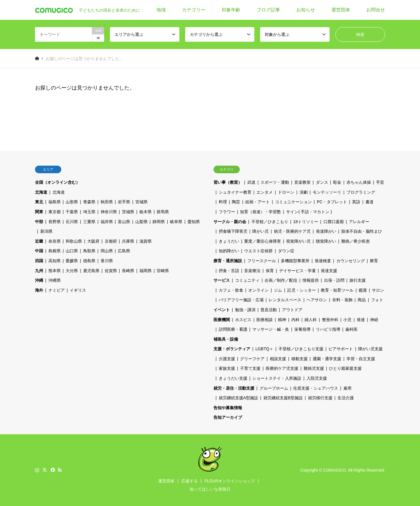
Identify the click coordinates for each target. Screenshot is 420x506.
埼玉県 (89, 212)
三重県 (89, 222)
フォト (377, 300)
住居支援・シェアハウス (316, 388)
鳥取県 (89, 251)
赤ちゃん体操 (359, 182)
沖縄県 (55, 280)
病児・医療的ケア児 (292, 231)
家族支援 (227, 368)
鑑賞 (363, 290)
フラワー (227, 212)
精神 (282, 320)
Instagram (37, 470)
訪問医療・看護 (233, 329)
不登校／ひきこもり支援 (301, 349)
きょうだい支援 (233, 378)
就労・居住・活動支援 (234, 388)
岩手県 (124, 202)
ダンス (322, 182)
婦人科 (311, 320)
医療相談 (265, 320)
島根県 (55, 251)
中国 (39, 251)
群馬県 (163, 212)
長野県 (55, 222)
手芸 (380, 182)
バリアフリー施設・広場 (241, 300)
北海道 (41, 192)
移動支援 (300, 359)
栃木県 (146, 212)
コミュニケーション (293, 202)
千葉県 (72, 212)
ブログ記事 (268, 10)
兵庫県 (128, 241)
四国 (39, 261)
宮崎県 (163, 271)
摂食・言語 (229, 271)
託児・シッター (302, 290)
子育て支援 (250, 368)
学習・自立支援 (361, 359)
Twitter (45, 470)
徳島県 (89, 261)
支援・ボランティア (232, 349)
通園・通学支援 (327, 359)
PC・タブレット (332, 202)
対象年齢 (231, 10)
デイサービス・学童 (297, 271)
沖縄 (39, 280)
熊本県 (55, 271)
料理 (223, 202)
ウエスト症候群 (258, 251)
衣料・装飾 (342, 300)
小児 (347, 320)
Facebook (52, 470)
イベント (222, 310)
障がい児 (260, 231)
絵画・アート (258, 202)
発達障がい (326, 231)
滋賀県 (146, 241)
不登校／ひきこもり (270, 222)
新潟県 (46, 231)
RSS (60, 470)
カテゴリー (194, 10)
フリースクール (262, 261)
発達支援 (329, 271)
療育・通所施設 (228, 261)
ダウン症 (286, 251)
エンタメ (265, 192)
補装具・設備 (226, 339)
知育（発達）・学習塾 (260, 212)
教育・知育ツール (337, 290)
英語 (356, 202)
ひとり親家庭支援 (345, 368)
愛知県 (194, 222)
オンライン (258, 290)
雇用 (347, 388)
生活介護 (346, 398)
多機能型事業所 (295, 261)
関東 (39, 212)
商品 (362, 300)
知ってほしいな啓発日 (210, 489)
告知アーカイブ (228, 417)
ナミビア (57, 290)
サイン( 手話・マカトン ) (309, 212)
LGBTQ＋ (264, 349)
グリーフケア (252, 359)
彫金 (337, 182)
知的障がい (229, 251)
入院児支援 (317, 378)
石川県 (72, 222)
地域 (161, 10)
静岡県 (159, 222)
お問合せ (376, 10)
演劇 (304, 192)
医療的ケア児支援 (282, 368)
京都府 (111, 241)
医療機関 (222, 320)
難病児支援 (314, 368)
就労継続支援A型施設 (238, 398)
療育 (374, 261)
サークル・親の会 (230, 222)
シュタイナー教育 (235, 192)
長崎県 (128, 271)
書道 (370, 202)
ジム (278, 290)
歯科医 (351, 329)
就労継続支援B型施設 (283, 398)
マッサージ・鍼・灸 (271, 329)
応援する (190, 481)
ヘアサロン (317, 300)
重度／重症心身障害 (262, 241)
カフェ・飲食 (231, 290)
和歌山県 (74, 241)
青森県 (89, 202)
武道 (251, 182)
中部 (39, 222)
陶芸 (236, 202)
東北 (39, 202)
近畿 (39, 241)
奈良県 (55, 241)
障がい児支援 (370, 349)
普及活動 (269, 310)
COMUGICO (335, 470)
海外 (39, 290)
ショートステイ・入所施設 (277, 378)
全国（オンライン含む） (57, 182)
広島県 (124, 251)
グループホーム (274, 388)
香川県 (107, 261)
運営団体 (341, 10)
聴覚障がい (326, 241)
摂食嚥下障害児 (233, 231)
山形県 (72, 202)
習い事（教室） (228, 182)
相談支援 (278, 359)
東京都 (55, 212)
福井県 (107, 222)
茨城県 (128, 212)
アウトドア (292, 310)
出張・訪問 (334, 280)
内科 (295, 320)
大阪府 (93, 241)
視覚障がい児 (298, 241)
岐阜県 (176, 222)
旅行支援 (358, 280)
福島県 (55, 202)
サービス (222, 280)
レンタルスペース (285, 300)
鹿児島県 (91, 271)
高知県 (55, 261)
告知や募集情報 (228, 408)
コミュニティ (247, 280)
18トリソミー (306, 222)
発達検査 (323, 261)
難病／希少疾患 (356, 241)
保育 (270, 271)
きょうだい (229, 241)
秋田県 (107, 202)
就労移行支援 (320, 398)
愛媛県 (72, 261)
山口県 (72, 251)
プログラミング (361, 192)
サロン (378, 290)
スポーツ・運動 (275, 182)
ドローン (286, 192)
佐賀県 (111, 271)
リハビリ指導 (328, 329)
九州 (39, 271)
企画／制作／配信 (281, 280)
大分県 (72, 271)
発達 (361, 320)
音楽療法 (252, 271)
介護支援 (227, 359)
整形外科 (330, 320)
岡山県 (107, 251)
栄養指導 (302, 329)
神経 (374, 320)
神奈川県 (109, 212)
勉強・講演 (245, 310)
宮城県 (141, 202)
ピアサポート (341, 349)
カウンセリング (351, 261)
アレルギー (359, 222)
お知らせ (306, 10)
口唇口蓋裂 (334, 222)
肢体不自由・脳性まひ (362, 231)
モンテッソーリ (327, 192)
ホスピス (243, 320)
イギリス (78, 290)
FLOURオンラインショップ (230, 481)
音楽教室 (302, 182)
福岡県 (146, 271)
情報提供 (311, 280)
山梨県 (141, 222)
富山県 (124, 222)
